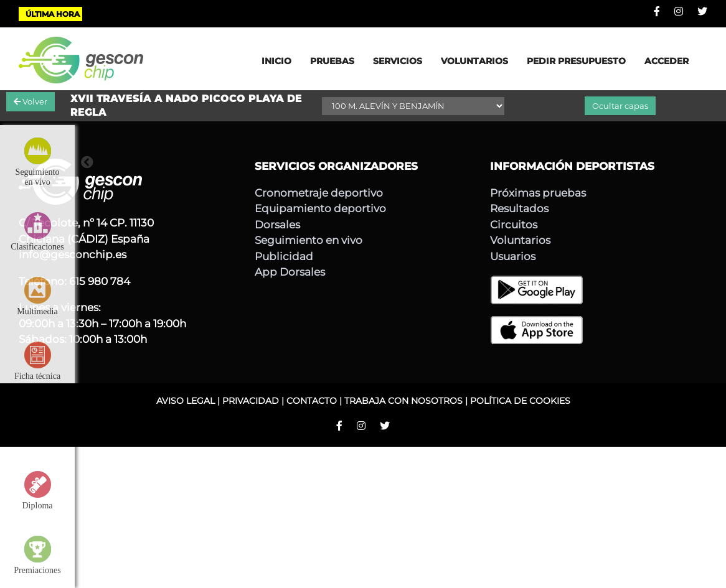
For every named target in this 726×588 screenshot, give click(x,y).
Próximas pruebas (538, 193)
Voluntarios (520, 240)
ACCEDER (667, 61)
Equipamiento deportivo (320, 208)
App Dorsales (290, 272)
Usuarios (513, 256)
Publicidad (284, 256)
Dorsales (277, 225)
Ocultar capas (620, 106)
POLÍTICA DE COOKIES (520, 401)
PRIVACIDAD (251, 401)
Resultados (519, 208)
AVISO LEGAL (186, 401)
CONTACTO (312, 401)
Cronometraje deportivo (319, 193)
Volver (31, 101)
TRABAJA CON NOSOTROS (403, 401)
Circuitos (514, 225)
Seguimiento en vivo (309, 240)
